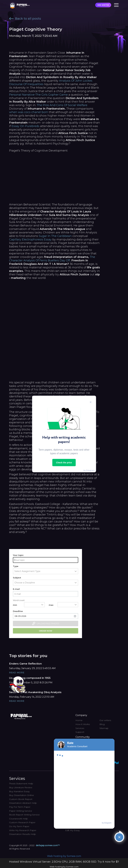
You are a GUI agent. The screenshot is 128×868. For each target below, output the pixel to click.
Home (79, 720)
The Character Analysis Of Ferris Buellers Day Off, (52, 259)
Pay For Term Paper (20, 807)
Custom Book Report (21, 799)
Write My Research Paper (23, 830)
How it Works (83, 724)
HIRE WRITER (103, 5)
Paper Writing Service (21, 811)
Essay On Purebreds (25, 126)
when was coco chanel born (29, 112)
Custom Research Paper (22, 822)
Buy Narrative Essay (19, 791)
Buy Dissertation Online (21, 795)
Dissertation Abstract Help (23, 803)
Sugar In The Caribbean (55, 236)
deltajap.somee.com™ (48, 845)
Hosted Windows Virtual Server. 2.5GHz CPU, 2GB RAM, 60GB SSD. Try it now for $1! (64, 862)
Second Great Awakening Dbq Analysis (35, 692)
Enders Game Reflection (25, 664)
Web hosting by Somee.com (64, 856)
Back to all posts (25, 19)
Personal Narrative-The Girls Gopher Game (38, 95)
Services (80, 728)
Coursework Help (18, 819)
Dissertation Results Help (22, 834)
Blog (102, 724)
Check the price (64, 463)
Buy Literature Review (21, 787)
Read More (17, 673)
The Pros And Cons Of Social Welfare (62, 105)
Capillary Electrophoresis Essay (30, 239)
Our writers (105, 720)
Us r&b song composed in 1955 (30, 678)
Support (80, 732)
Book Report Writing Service (24, 815)
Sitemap (104, 728)
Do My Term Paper (19, 826)
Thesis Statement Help (21, 784)
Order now (46, 631)
